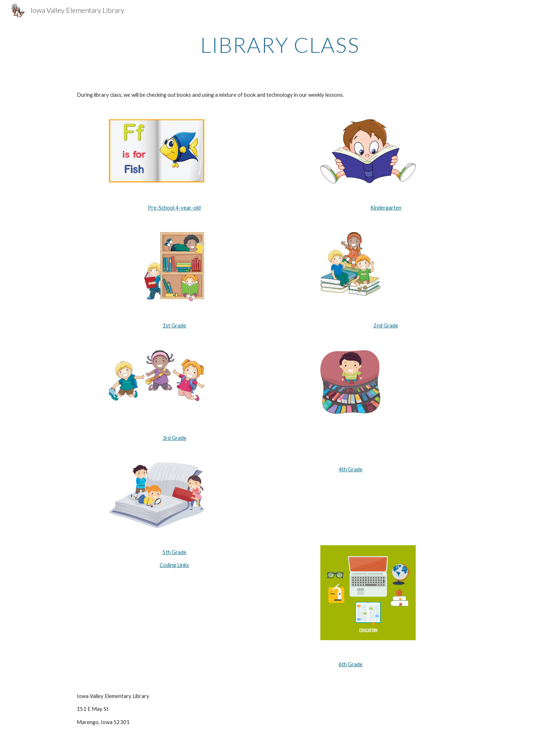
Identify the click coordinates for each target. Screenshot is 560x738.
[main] (280, 45)
